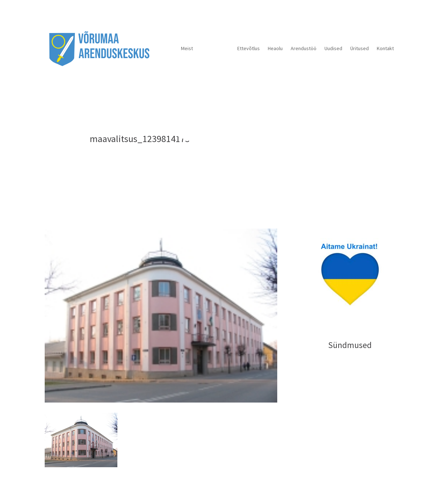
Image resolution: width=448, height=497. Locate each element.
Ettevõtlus (249, 48)
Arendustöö (304, 48)
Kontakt (385, 48)
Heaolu (275, 48)
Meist (187, 48)
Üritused (360, 48)
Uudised (333, 48)
